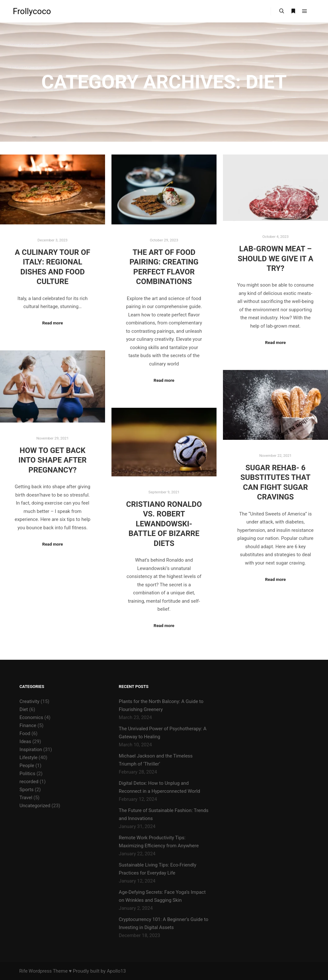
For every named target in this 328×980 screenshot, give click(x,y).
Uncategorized (35, 806)
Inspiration (31, 750)
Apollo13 (116, 971)
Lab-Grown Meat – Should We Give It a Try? (275, 259)
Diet (24, 709)
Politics (27, 774)
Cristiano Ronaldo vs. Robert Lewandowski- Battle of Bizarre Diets (164, 524)
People (27, 766)
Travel (26, 798)
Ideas (25, 741)
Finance (28, 725)
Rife (23, 971)
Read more (53, 323)
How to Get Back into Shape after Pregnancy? (53, 460)
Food (25, 733)
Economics (31, 717)
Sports (27, 790)
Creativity (29, 701)
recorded (29, 782)
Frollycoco (32, 11)
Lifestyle (29, 758)
